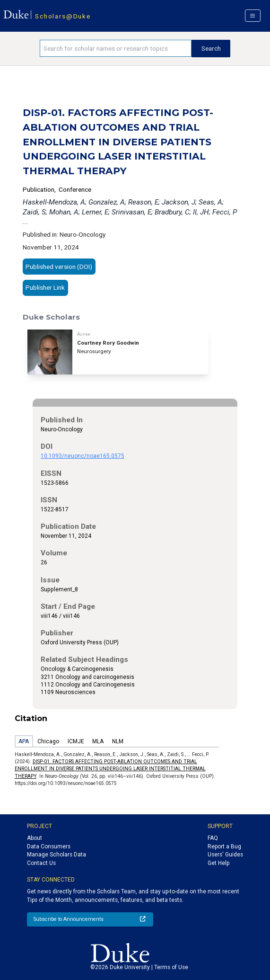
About (35, 838)
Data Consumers (49, 846)
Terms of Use (171, 967)
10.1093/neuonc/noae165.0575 (83, 456)
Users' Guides (225, 855)
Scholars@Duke (63, 16)
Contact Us (41, 863)
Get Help (218, 863)
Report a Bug (224, 846)
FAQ (213, 838)
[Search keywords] (116, 48)
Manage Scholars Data (57, 855)
